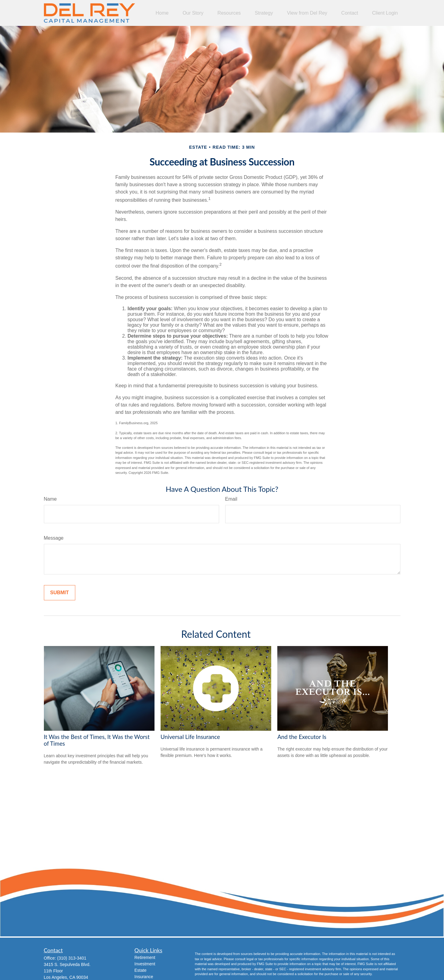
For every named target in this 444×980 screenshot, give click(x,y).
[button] (162, 13)
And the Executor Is (302, 737)
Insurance (144, 977)
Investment (145, 964)
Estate (140, 970)
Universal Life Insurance (190, 737)
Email (231, 499)
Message (54, 538)
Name (50, 499)
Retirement (145, 957)
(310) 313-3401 (72, 958)
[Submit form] (60, 593)
